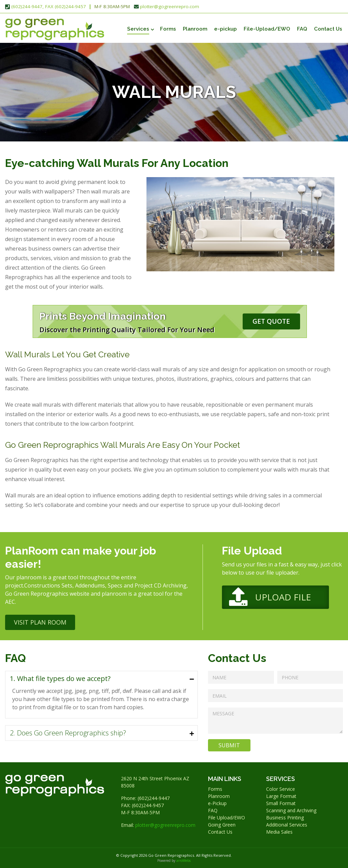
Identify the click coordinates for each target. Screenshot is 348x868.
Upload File (283, 597)
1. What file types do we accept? (60, 678)
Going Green (222, 825)
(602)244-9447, (28, 6)
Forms (168, 29)
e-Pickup (217, 803)
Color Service (281, 789)
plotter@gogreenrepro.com (170, 6)
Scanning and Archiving (291, 810)
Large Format (281, 796)
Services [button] (138, 29)
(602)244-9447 (154, 798)
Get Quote (271, 321)
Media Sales (279, 832)
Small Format (281, 803)
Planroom (195, 29)
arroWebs (184, 861)
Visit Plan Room (40, 622)
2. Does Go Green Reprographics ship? (68, 733)
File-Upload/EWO (267, 29)
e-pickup (225, 29)
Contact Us (328, 29)
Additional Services (287, 825)
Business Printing (285, 818)
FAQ (302, 29)
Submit (229, 745)
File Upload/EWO (227, 818)
